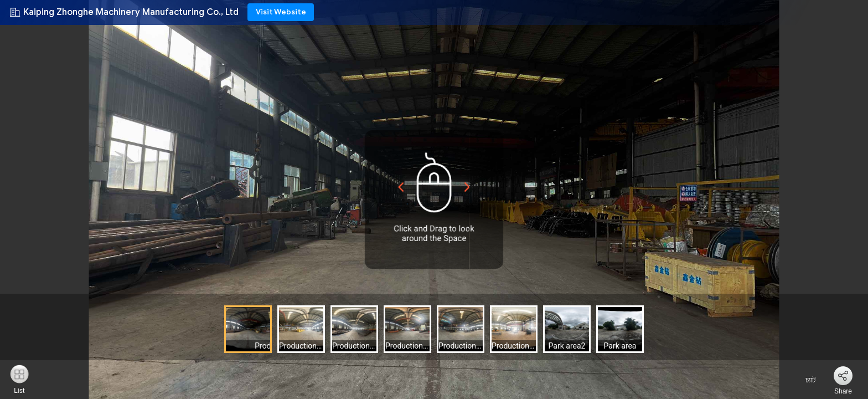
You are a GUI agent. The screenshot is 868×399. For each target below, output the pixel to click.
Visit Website (281, 12)
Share (843, 391)
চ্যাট (804, 380)
